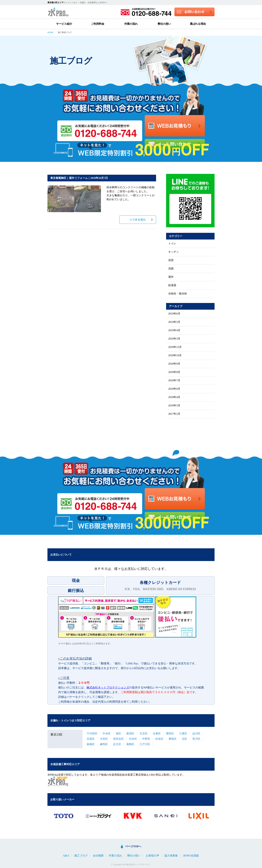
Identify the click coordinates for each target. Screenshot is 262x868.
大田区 (104, 739)
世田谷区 (118, 739)
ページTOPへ (133, 846)
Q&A (66, 856)
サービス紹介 (64, 24)
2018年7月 (174, 380)
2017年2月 (174, 414)
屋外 (171, 277)
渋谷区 (133, 739)
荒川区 (196, 739)
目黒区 (91, 739)
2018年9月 (174, 364)
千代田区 (92, 733)
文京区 (144, 733)
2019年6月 (174, 314)
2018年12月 (175, 347)
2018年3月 (174, 406)
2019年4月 (174, 330)
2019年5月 (174, 322)
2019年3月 (174, 339)
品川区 (196, 733)
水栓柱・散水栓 (178, 294)
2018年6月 (174, 389)
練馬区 (104, 744)
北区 (184, 739)
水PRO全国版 (191, 856)
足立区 (117, 744)
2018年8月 (174, 372)
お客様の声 (153, 856)
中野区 (146, 739)
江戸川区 (145, 744)
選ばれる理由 (198, 24)
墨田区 (170, 733)
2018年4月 (174, 397)
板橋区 (91, 744)
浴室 (171, 260)
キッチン (174, 252)
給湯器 (172, 285)
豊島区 (173, 739)
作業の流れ (131, 24)
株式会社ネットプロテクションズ (108, 688)
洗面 (171, 269)
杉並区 (159, 739)
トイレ (172, 244)
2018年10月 (175, 355)
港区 (118, 733)
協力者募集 (171, 856)
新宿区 (130, 733)
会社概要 (98, 856)
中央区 (107, 733)
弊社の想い (164, 24)
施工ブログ (81, 856)
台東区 (157, 733)
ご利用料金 (98, 24)
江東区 (183, 733)
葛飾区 (130, 744)
